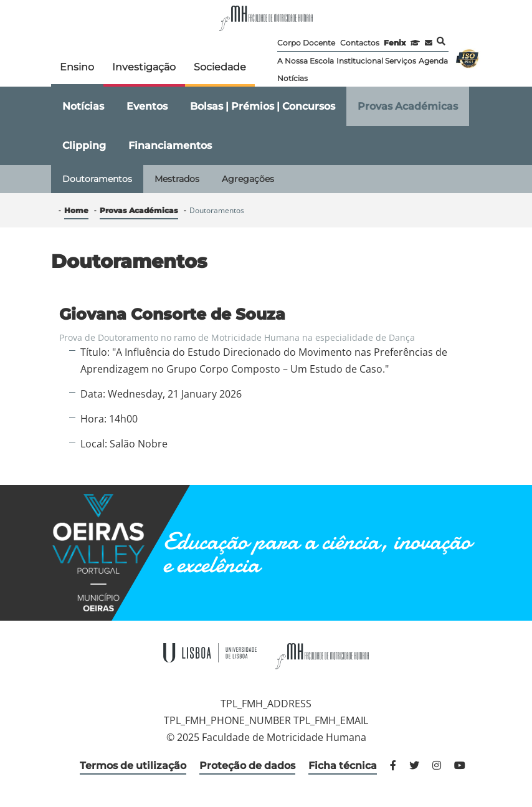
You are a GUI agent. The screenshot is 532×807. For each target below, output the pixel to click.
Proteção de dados (247, 766)
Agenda (433, 61)
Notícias (292, 78)
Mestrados (177, 179)
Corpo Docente (306, 43)
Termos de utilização (133, 766)
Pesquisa (441, 41)
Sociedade (220, 67)
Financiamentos (170, 146)
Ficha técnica (343, 766)
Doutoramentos (97, 179)
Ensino (77, 67)
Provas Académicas (408, 106)
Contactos (360, 43)
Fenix (395, 43)
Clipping (84, 146)
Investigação (144, 67)
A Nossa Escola (306, 61)
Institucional (360, 61)
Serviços (401, 61)
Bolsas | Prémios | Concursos (263, 106)
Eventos (147, 106)
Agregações (248, 179)
